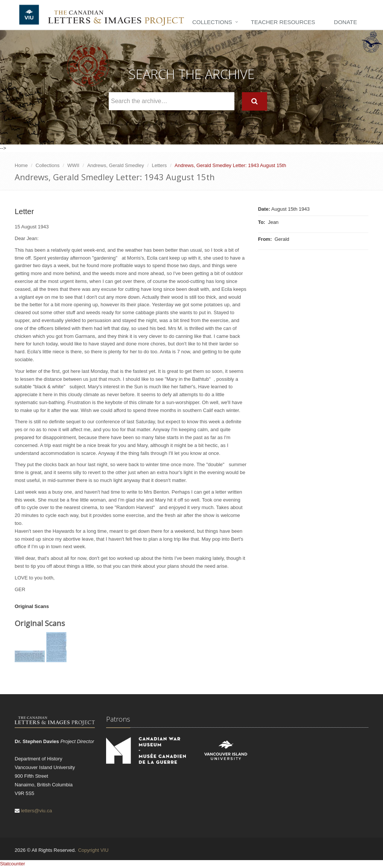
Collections (212, 22)
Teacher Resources (283, 22)
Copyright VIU (93, 850)
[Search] (255, 101)
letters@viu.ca (37, 811)
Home (21, 165)
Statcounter (13, 864)
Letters (160, 165)
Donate (346, 22)
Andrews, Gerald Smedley (116, 165)
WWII (73, 165)
